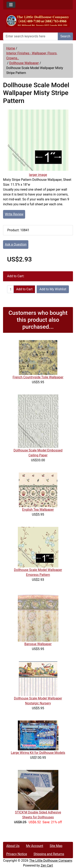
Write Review (14, 214)
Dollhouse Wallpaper (24, 63)
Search (65, 36)
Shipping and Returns (49, 854)
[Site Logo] (38, 21)
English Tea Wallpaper (38, 510)
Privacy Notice (17, 854)
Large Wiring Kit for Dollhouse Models (38, 753)
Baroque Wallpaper (38, 644)
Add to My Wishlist (53, 289)
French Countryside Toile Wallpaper (38, 377)
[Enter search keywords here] (31, 36)
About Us (13, 846)
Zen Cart (47, 865)
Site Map (56, 846)
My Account (35, 846)
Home (11, 48)
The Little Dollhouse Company (51, 861)
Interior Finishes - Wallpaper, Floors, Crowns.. (32, 56)
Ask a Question (16, 244)
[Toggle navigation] (11, 5)
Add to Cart (24, 289)
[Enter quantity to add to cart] (10, 289)
